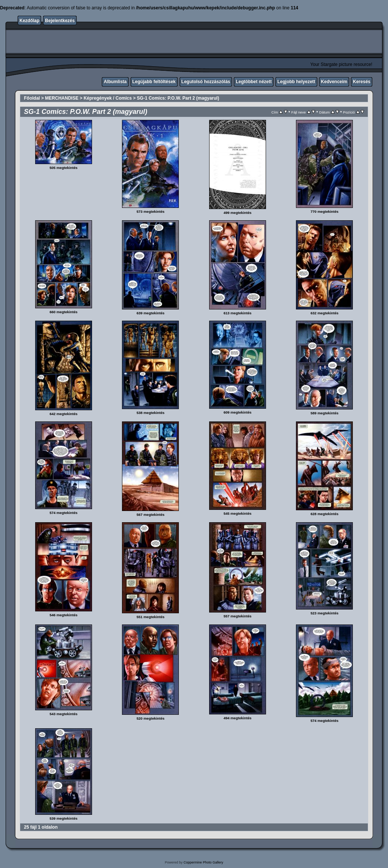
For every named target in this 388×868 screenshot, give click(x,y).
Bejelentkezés (60, 21)
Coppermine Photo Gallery (203, 862)
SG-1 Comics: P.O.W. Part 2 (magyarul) (178, 98)
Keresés (362, 82)
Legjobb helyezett (296, 82)
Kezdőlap (29, 21)
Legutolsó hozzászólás (206, 82)
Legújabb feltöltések (154, 82)
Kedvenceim (334, 82)
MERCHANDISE (62, 98)
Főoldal (32, 98)
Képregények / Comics (108, 98)
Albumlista (115, 82)
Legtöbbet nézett (254, 82)
